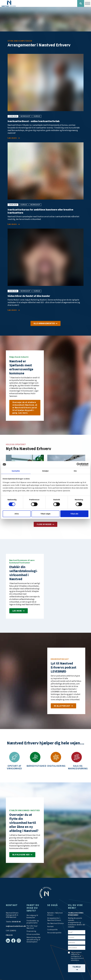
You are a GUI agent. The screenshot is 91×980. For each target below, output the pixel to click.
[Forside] (39, 3)
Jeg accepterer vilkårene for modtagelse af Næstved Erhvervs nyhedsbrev (77, 956)
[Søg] (81, 3)
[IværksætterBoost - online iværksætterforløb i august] (14, 138)
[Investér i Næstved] (22, 855)
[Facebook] (13, 941)
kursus (37, 116)
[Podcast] (63, 706)
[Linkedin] (8, 941)
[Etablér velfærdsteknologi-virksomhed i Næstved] (19, 611)
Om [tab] (75, 471)
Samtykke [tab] (16, 471)
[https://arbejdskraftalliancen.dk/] (35, 940)
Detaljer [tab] (46, 471)
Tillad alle (74, 514)
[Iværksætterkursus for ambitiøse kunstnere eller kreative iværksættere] (14, 224)
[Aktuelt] (45, 524)
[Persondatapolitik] (52, 930)
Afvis (17, 514)
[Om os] (25, 408)
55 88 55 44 (16, 922)
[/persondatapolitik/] (54, 933)
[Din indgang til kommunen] (35, 917)
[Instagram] (19, 941)
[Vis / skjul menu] (88, 3)
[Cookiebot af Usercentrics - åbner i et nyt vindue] (78, 465)
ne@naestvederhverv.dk (16, 926)
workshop (25, 116)
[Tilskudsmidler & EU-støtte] (35, 922)
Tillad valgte (45, 514)
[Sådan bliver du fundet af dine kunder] (14, 310)
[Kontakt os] (51, 927)
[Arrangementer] (45, 323)
